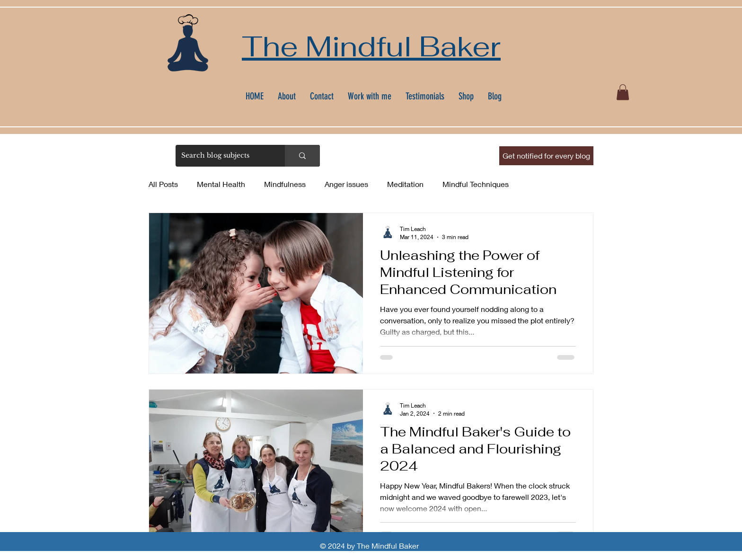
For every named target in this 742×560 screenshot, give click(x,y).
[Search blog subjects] (223, 156)
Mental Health (221, 184)
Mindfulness (285, 184)
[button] (623, 92)
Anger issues (346, 184)
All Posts (163, 184)
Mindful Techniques (476, 184)
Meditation (405, 184)
